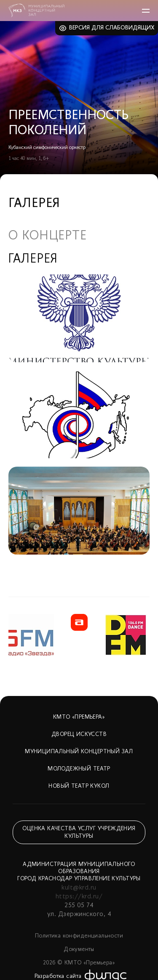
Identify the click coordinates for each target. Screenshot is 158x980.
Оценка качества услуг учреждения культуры (79, 833)
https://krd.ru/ (79, 897)
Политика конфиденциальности (79, 936)
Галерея (33, 260)
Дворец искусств (79, 734)
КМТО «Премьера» (79, 717)
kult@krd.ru (79, 888)
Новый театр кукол (79, 786)
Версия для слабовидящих (112, 28)
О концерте (48, 236)
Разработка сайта (58, 976)
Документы (79, 949)
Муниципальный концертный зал (79, 752)
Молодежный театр (79, 769)
